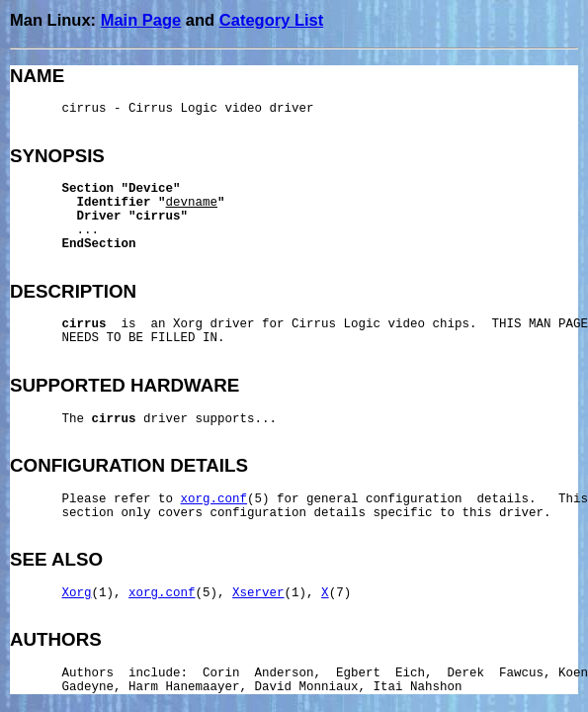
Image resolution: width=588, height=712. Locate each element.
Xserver (258, 593)
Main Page (141, 20)
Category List (271, 20)
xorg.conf (214, 499)
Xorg (77, 593)
